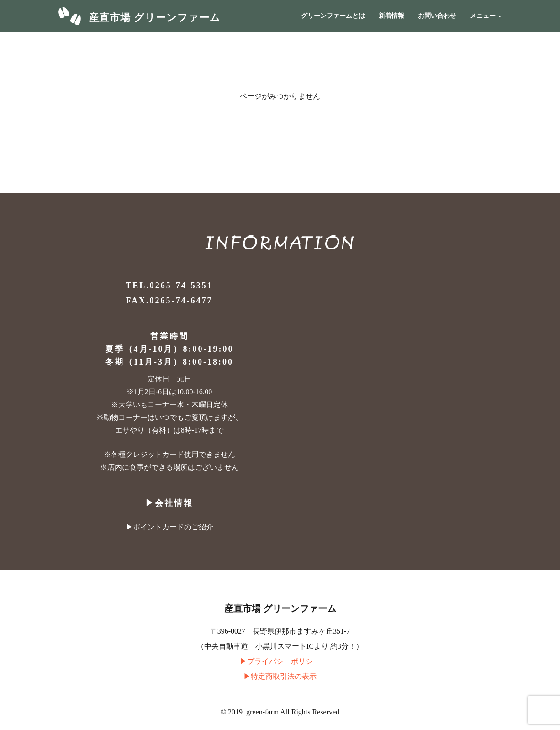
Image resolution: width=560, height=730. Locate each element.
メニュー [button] (486, 16)
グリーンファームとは (333, 16)
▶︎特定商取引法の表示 (280, 676)
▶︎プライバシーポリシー (280, 661)
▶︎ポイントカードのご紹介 (169, 527)
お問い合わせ (437, 16)
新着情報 (391, 16)
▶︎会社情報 (169, 503)
